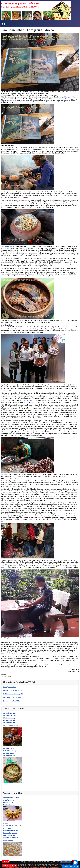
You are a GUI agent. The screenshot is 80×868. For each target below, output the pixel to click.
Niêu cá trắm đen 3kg (9, 720)
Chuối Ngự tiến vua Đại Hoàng (11, 798)
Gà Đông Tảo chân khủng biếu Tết (12, 826)
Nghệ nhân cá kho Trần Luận (12, 697)
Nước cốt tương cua (8, 800)
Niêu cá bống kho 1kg (9, 756)
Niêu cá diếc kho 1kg (9, 748)
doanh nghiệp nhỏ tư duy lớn (23, 329)
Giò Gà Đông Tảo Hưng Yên (10, 830)
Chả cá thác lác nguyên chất (11, 838)
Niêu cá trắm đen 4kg (9, 723)
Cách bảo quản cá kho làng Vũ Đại (14, 694)
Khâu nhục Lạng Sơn (9, 840)
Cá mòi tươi (6, 823)
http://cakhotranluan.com (30, 400)
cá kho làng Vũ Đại (34, 91)
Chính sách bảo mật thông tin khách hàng (30, 867)
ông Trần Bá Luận (10, 246)
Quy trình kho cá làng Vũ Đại (12, 701)
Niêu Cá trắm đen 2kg (9, 718)
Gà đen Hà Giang (8, 828)
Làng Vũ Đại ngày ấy (66, 97)
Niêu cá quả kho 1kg (9, 753)
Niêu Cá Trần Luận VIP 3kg (10, 725)
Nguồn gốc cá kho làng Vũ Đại (12, 690)
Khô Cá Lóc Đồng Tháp (9, 835)
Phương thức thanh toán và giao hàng (49, 867)
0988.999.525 (8, 865)
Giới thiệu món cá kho (10, 687)
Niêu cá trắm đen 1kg (9, 713)
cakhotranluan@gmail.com (64, 864)
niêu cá (25, 200)
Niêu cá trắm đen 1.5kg (9, 715)
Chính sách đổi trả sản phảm (12, 867)
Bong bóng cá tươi (8, 802)
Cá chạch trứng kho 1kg (9, 751)
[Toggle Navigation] (3, 24)
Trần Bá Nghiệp (6, 147)
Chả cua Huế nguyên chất (10, 833)
